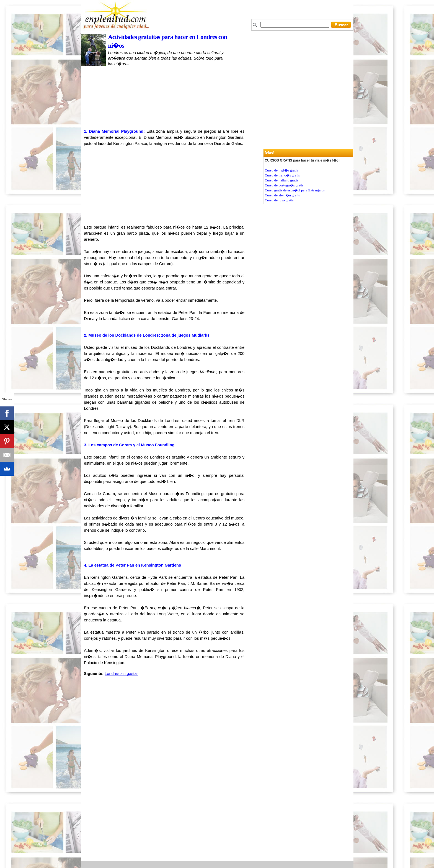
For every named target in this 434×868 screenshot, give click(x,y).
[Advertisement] (229, 69)
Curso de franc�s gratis (282, 175)
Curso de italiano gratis (281, 180)
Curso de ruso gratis (279, 200)
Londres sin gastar (121, 674)
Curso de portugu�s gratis (284, 185)
